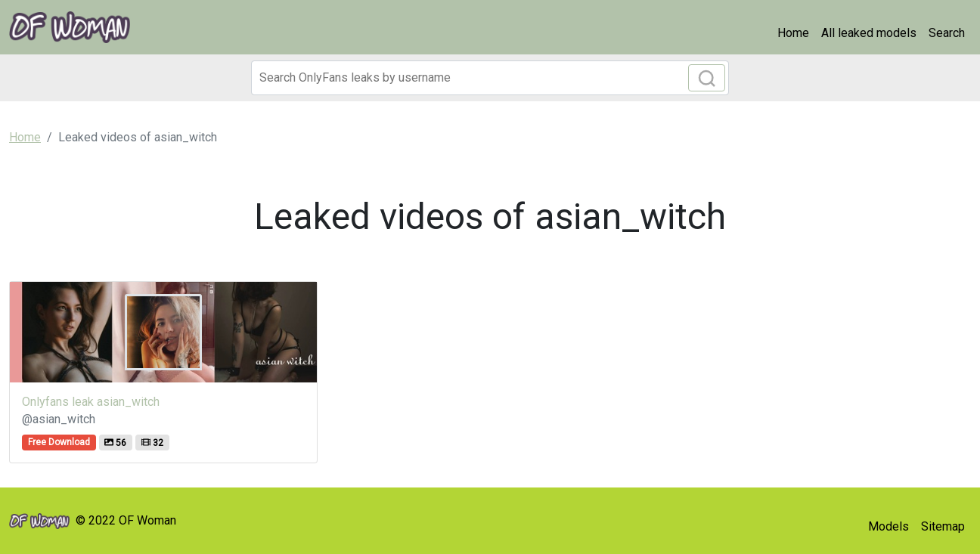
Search (947, 33)
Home (793, 33)
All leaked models (869, 33)
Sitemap (943, 526)
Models (889, 526)
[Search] (490, 78)
